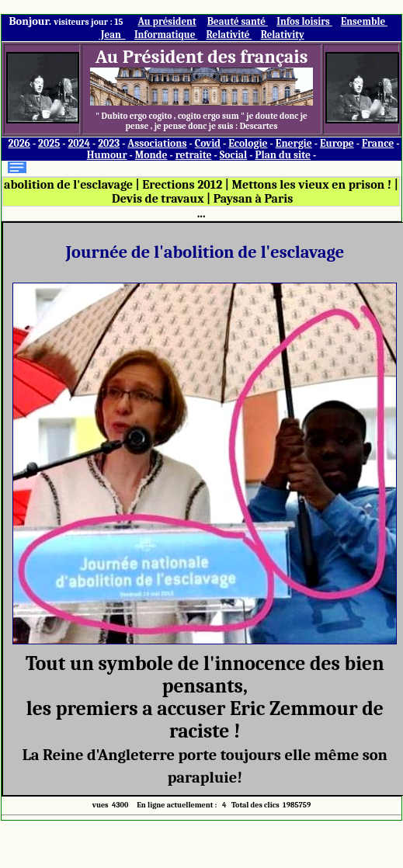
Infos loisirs (304, 21)
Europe (337, 143)
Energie (294, 143)
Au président (167, 21)
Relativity (283, 35)
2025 (49, 143)
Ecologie (248, 143)
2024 (79, 143)
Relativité (229, 35)
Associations (157, 143)
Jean (112, 35)
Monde (151, 155)
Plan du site (283, 155)
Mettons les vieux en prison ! (311, 185)
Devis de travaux (158, 199)
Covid (208, 143)
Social (233, 155)
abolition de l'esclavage (68, 185)
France (378, 143)
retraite (194, 155)
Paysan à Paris (253, 199)
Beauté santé (238, 21)
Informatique (166, 35)
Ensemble (364, 21)
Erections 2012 (182, 185)
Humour (107, 155)
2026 (19, 143)
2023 (109, 143)
